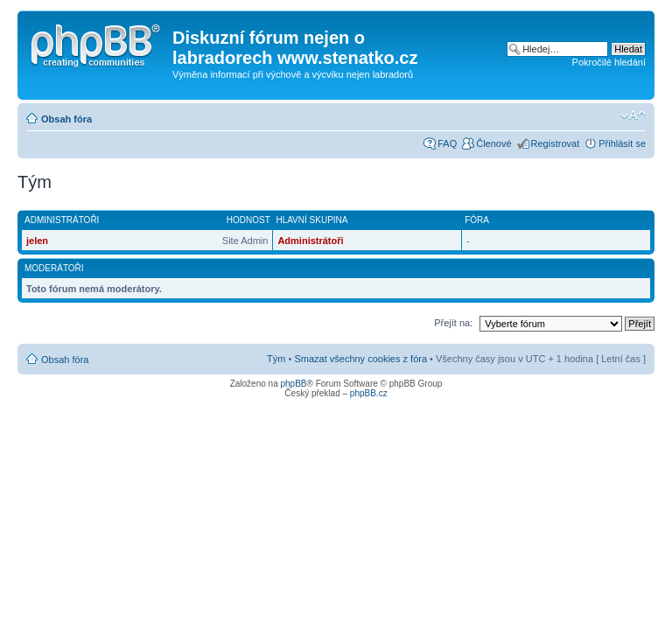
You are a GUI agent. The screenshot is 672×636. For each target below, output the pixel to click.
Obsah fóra (66, 119)
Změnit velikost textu (633, 115)
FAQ (447, 143)
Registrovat (556, 143)
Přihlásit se (622, 143)
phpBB (293, 384)
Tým (276, 359)
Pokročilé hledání (609, 62)
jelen (37, 241)
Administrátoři (310, 241)
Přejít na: (453, 323)
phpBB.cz (369, 393)
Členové (493, 143)
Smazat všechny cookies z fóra (360, 359)
